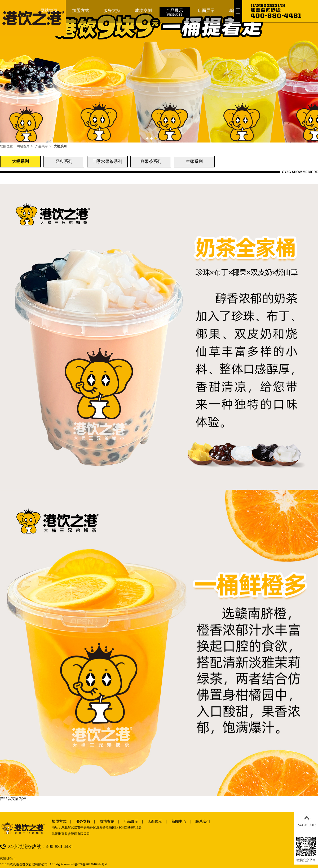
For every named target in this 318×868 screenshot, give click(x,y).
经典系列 (64, 161)
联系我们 (203, 822)
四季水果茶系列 (107, 161)
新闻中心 (179, 822)
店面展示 (155, 822)
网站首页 (23, 146)
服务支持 (83, 822)
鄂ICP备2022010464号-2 (91, 864)
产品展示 (42, 146)
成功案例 (107, 822)
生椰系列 (194, 161)
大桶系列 (20, 161)
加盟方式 (59, 822)
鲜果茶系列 (151, 161)
